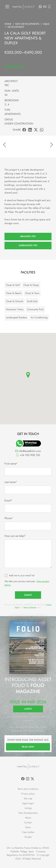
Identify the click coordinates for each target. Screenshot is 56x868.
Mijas (46, 24)
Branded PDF (28, 236)
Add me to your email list (22, 575)
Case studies (28, 832)
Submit (28, 595)
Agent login (28, 803)
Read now (28, 747)
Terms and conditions (28, 789)
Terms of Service (30, 607)
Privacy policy (28, 794)
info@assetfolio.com (28, 451)
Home (8, 24)
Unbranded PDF (28, 245)
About (28, 818)
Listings (28, 808)
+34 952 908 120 (28, 455)
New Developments (27, 24)
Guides (28, 837)
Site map (28, 798)
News (28, 827)
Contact (28, 822)
